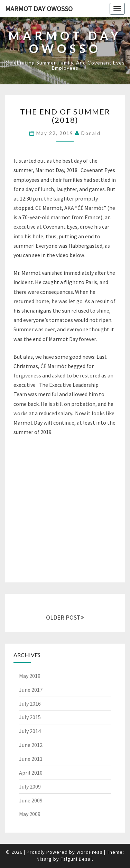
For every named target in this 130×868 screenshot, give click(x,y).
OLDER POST (65, 617)
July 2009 (30, 786)
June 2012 (31, 745)
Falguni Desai (76, 859)
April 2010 (31, 773)
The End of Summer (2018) (65, 116)
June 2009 (31, 800)
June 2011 (31, 759)
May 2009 (30, 814)
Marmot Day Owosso (39, 8)
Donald (91, 133)
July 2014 (30, 731)
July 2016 (30, 704)
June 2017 (31, 690)
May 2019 (30, 676)
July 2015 (30, 717)
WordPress (90, 852)
